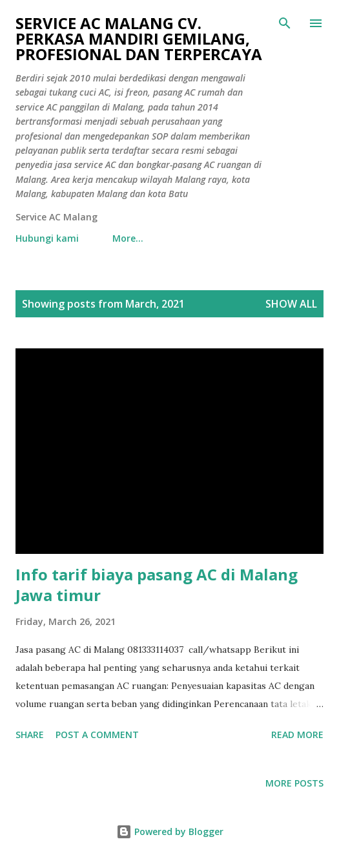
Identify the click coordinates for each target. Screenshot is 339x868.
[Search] (285, 23)
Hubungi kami (47, 238)
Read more (297, 735)
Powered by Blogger (170, 831)
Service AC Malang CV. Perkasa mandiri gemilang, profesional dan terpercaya (139, 38)
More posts (294, 783)
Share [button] (30, 735)
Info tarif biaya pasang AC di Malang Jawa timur (157, 585)
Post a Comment (97, 735)
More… (128, 238)
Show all (291, 304)
